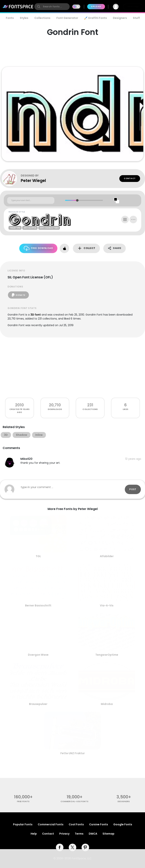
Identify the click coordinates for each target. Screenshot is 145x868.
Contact (130, 178)
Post (133, 489)
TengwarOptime (107, 655)
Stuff (136, 18)
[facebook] (60, 847)
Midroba (107, 704)
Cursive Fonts (99, 824)
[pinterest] (85, 847)
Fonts (10, 18)
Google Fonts (123, 824)
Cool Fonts (76, 824)
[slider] (77, 200)
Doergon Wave (38, 655)
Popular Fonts (23, 824)
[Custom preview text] (31, 200)
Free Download (38, 248)
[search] (52, 7)
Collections (42, 18)
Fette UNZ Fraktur (73, 753)
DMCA (93, 834)
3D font (36, 315)
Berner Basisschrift (38, 605)
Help (34, 834)
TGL (38, 556)
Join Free (133, 7)
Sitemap (108, 834)
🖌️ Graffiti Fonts (96, 18)
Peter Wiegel (33, 181)
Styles (24, 18)
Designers (120, 18)
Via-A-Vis (107, 605)
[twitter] (72, 847)
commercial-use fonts (74, 801)
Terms (79, 834)
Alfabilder (107, 556)
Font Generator (67, 18)
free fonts (23, 801)
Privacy (64, 834)
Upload (96, 7)
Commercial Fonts (51, 824)
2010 (19, 405)
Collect (86, 248)
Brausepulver (38, 704)
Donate (18, 295)
